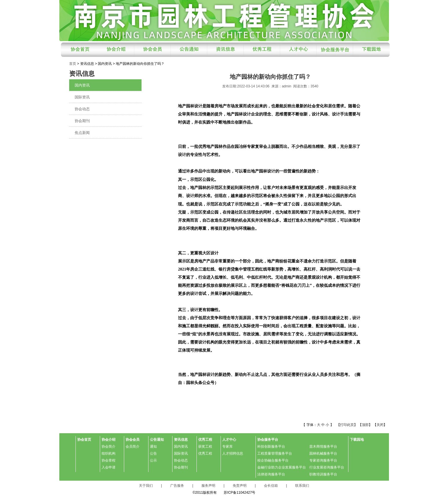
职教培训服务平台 (323, 474)
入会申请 (109, 467)
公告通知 (157, 440)
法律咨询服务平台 (271, 474)
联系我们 (302, 486)
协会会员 (133, 440)
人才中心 (229, 440)
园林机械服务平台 (323, 453)
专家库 (227, 447)
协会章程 (109, 460)
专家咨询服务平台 (323, 460)
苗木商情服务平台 (323, 447)
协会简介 (109, 447)
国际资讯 (82, 97)
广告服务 (177, 486)
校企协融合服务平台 (273, 460)
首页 (73, 64)
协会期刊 (82, 121)
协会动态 (82, 109)
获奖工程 (205, 447)
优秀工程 (205, 440)
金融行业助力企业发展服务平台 (282, 467)
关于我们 (146, 486)
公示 (153, 460)
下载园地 (357, 440)
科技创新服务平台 (271, 447)
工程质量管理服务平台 (275, 453)
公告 (153, 453)
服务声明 (208, 486)
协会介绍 (109, 440)
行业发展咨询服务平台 (327, 467)
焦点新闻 (82, 133)
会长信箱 (271, 486)
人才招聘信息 (233, 453)
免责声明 (240, 486)
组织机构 (109, 453)
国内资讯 (82, 85)
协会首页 (84, 440)
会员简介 (133, 447)
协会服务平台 (268, 440)
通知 (153, 447)
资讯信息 (181, 440)
